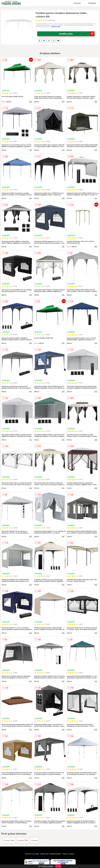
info (30, 102)
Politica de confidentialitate (51, 854)
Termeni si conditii (32, 854)
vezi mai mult (56, 27)
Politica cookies (68, 854)
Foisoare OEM (23, 840)
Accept (58, 866)
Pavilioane (92, 3)
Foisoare (77, 3)
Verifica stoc (77, 34)
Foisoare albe (9, 840)
